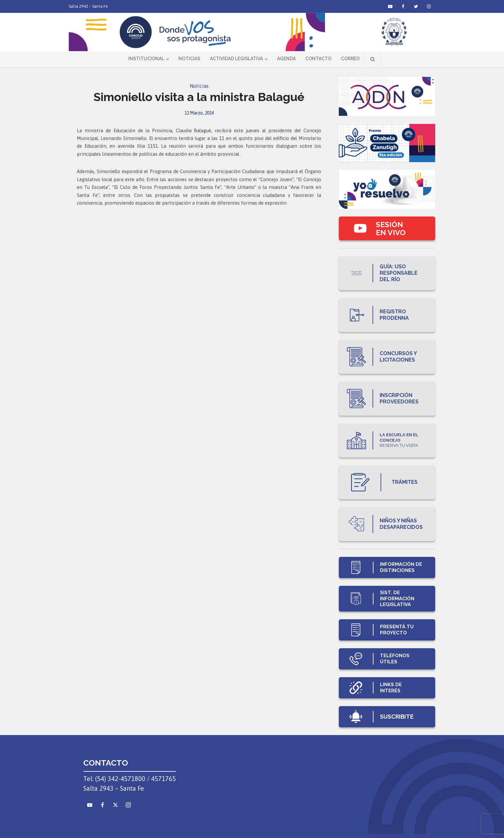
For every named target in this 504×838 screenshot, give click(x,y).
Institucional (146, 59)
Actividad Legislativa (236, 59)
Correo (350, 59)
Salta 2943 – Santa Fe (88, 6)
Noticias (189, 59)
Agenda (286, 59)
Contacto (318, 59)
